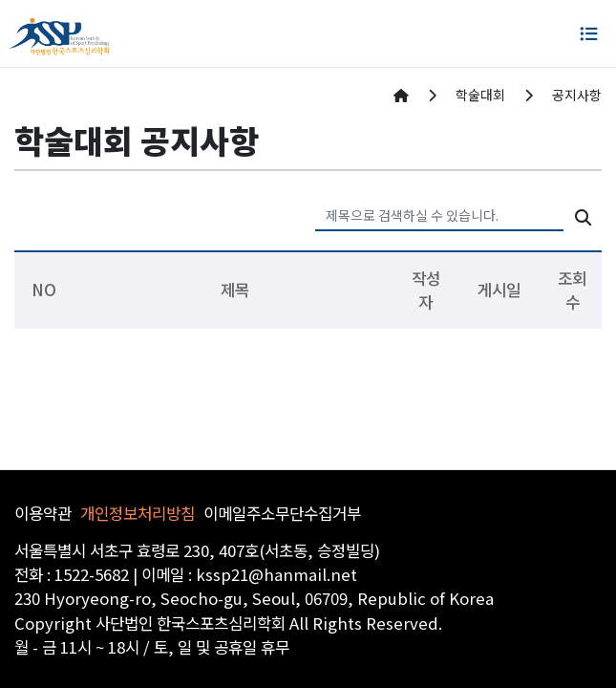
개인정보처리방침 (138, 513)
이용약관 (43, 513)
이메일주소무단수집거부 (282, 513)
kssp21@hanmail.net (276, 574)
